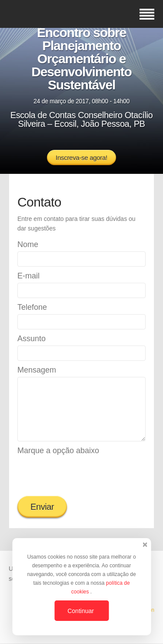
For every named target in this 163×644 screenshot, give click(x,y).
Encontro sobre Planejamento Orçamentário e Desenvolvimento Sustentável (81, 59)
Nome (28, 244)
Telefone (32, 307)
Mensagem (37, 370)
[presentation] (83, 475)
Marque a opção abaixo (58, 451)
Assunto (32, 339)
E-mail (28, 276)
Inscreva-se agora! (81, 158)
